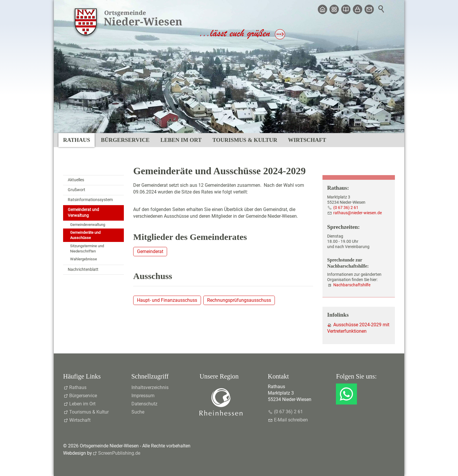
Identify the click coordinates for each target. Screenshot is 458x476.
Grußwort (77, 190)
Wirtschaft (307, 140)
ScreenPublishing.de (119, 453)
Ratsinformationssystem (90, 200)
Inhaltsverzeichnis (150, 387)
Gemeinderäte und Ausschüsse (85, 235)
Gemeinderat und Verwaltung (83, 213)
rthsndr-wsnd (358, 213)
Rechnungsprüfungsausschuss (239, 300)
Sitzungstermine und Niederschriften (87, 249)
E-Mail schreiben (291, 420)
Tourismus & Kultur (245, 140)
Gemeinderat (150, 251)
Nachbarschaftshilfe (352, 285)
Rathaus (77, 140)
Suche (138, 412)
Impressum (143, 396)
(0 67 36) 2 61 (346, 208)
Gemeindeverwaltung (88, 225)
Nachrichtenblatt (83, 270)
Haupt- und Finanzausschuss (167, 300)
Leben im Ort (181, 140)
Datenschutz (144, 404)
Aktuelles (76, 180)
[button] (346, 394)
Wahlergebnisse (84, 259)
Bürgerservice (125, 140)
